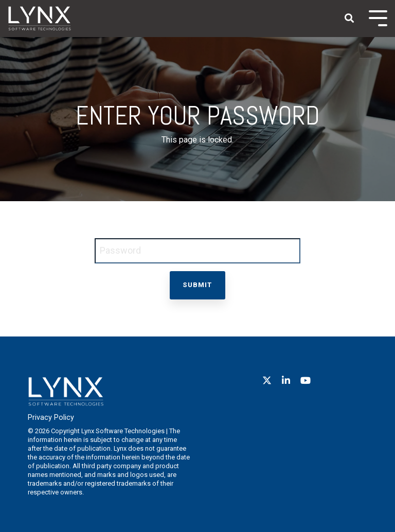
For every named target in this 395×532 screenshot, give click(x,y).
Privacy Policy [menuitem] (51, 418)
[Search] (349, 19)
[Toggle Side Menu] (378, 17)
